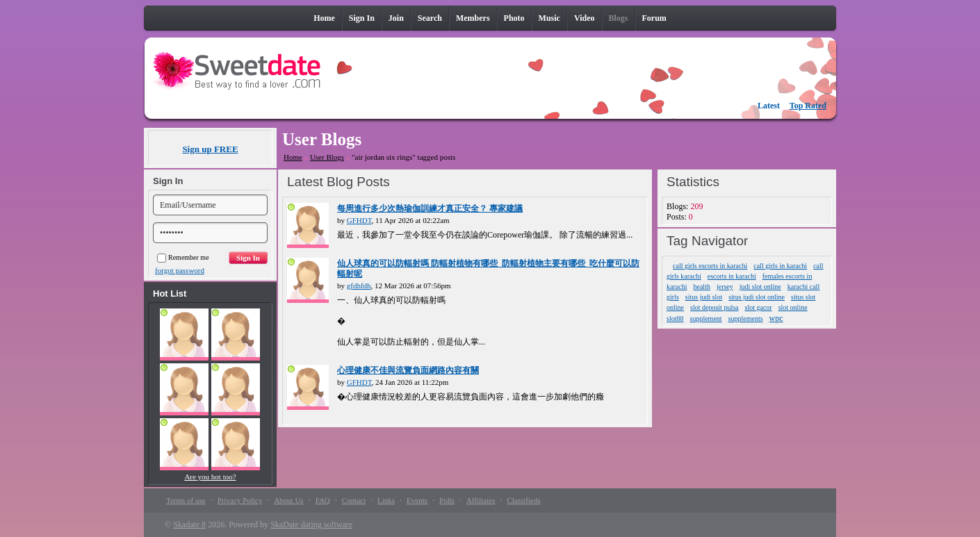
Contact (354, 500)
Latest (769, 106)
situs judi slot (704, 297)
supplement (706, 319)
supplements (746, 319)
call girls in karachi (780, 266)
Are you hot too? (210, 477)
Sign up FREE (210, 149)
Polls (447, 500)
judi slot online (760, 287)
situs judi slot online (757, 297)
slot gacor (759, 307)
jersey (725, 287)
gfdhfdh (359, 286)
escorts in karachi (732, 276)
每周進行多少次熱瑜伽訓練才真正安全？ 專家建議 (430, 208)
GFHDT (359, 220)
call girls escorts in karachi (710, 266)
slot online (793, 307)
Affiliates (481, 500)
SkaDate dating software (311, 524)
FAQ (323, 500)
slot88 (675, 319)
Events (417, 500)
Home (293, 157)
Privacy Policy (240, 500)
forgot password (180, 270)
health (701, 287)
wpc (776, 318)
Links (386, 500)
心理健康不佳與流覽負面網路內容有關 (408, 370)
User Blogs (327, 157)
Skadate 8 (189, 524)
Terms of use (186, 500)
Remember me (183, 257)
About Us (288, 500)
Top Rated (808, 106)
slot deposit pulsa (714, 307)
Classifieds (523, 500)
